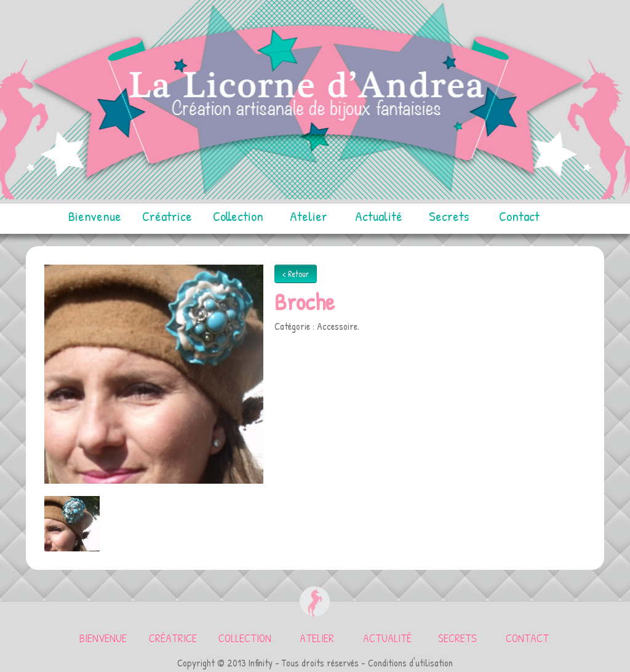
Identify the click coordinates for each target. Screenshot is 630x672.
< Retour (296, 274)
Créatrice (167, 216)
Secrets (449, 216)
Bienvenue (95, 216)
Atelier (309, 216)
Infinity (261, 663)
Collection (238, 216)
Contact (519, 216)
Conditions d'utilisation (410, 663)
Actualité (379, 216)
